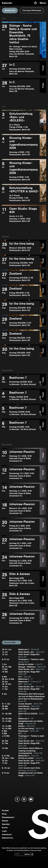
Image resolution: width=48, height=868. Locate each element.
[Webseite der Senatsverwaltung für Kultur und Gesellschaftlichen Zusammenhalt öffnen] (24, 854)
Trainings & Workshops (32, 10)
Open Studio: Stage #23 (29, 672)
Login (4, 831)
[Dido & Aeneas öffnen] (21, 579)
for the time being (26, 728)
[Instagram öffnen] (24, 799)
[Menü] (43, 3)
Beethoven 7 (24, 649)
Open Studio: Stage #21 (29, 709)
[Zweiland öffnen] (21, 277)
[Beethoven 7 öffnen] (21, 381)
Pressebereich (8, 817)
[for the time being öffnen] (21, 247)
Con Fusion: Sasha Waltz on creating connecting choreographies (30, 751)
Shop (4, 814)
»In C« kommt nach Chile (29, 768)
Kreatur (22, 726)
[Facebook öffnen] (17, 799)
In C (20, 677)
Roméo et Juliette (26, 664)
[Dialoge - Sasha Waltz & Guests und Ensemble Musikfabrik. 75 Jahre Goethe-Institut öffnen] (21, 41)
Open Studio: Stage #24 (29, 654)
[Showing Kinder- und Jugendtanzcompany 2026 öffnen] (21, 146)
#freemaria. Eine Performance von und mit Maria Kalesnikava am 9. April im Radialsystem (31, 696)
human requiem (25, 704)
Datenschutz (7, 838)
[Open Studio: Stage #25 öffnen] (21, 215)
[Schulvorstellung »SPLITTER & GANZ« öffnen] (21, 194)
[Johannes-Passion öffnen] (21, 456)
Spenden (6, 824)
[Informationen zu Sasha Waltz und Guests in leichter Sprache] (35, 3)
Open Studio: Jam (26, 652)
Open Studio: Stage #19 (29, 763)
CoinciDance (24, 706)
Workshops (23, 731)
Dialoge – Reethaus (27, 667)
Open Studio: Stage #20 (29, 743)
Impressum (7, 834)
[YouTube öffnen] (31, 799)
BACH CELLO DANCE (28, 714)
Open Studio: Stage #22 (29, 689)
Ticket (43, 40)
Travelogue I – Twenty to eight (31, 659)
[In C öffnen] (21, 69)
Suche (5, 828)
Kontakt (5, 810)
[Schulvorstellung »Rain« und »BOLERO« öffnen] (21, 121)
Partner (5, 821)
